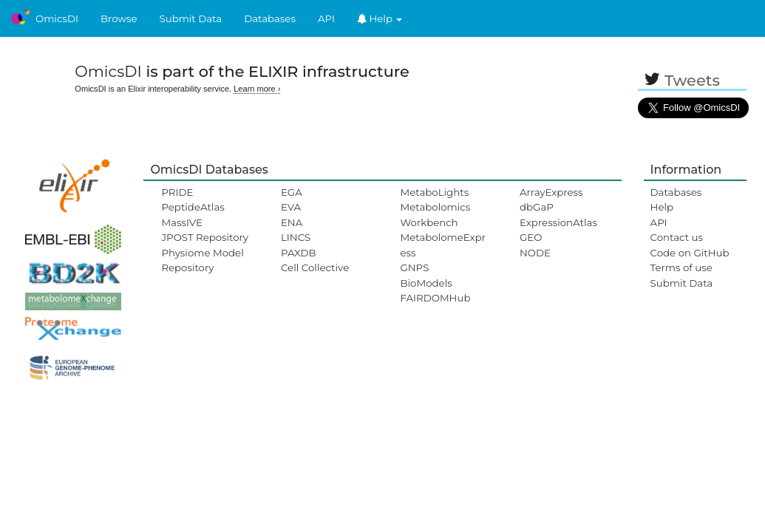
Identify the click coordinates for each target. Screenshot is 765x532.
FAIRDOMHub (435, 298)
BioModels (426, 283)
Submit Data (191, 18)
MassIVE (181, 222)
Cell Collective (315, 267)
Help (380, 18)
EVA (291, 207)
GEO (531, 237)
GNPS (414, 267)
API (326, 18)
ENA (292, 222)
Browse (119, 18)
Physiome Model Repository (202, 260)
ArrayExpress (551, 192)
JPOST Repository (205, 237)
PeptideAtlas (193, 207)
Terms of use (681, 267)
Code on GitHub (690, 253)
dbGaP (537, 207)
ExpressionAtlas (558, 222)
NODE (535, 253)
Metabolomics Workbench (435, 214)
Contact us (677, 237)
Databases (270, 18)
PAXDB (299, 253)
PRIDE (177, 192)
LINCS (296, 237)
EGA (292, 192)
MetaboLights (434, 192)
